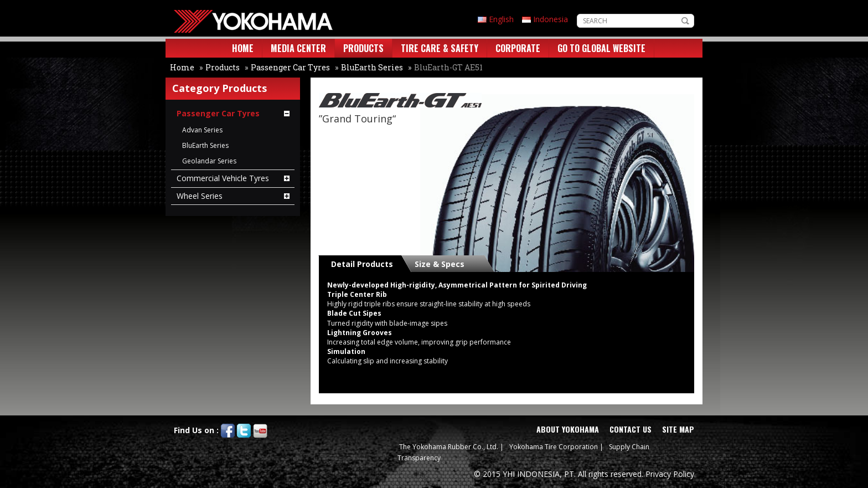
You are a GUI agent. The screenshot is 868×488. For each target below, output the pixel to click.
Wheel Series (200, 196)
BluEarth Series (372, 67)
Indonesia (551, 19)
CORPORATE (518, 48)
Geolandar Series (209, 161)
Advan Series (202, 130)
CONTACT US (631, 429)
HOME (243, 48)
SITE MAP (678, 429)
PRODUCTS (363, 48)
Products (223, 67)
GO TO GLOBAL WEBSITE (601, 48)
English (501, 19)
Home (182, 67)
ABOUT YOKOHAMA (568, 429)
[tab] (365, 264)
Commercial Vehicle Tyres (223, 178)
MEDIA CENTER (298, 48)
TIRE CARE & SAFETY (440, 48)
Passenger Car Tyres (290, 67)
